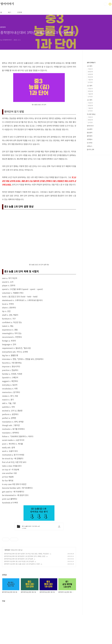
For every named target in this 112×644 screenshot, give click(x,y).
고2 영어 (90, 86)
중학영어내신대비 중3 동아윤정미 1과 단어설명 (19, 588)
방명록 (20, 12)
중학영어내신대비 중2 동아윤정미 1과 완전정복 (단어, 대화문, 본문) (25, 585)
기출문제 (90, 80)
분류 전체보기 (91, 63)
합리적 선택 (90, 149)
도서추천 (90, 143)
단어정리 (90, 82)
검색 (105, 4)
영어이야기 (7, 4)
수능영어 (90, 129)
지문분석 (90, 69)
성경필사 (90, 139)
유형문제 (90, 74)
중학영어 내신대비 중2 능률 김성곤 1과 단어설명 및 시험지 (22, 593)
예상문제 (90, 77)
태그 (10, 12)
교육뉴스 (90, 146)
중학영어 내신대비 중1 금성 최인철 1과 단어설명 (19, 590)
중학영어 (7, 579)
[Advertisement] (39, 547)
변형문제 (90, 72)
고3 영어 (90, 66)
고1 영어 (90, 100)
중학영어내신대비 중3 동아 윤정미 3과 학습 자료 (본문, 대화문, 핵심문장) (27, 582)
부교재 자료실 (91, 114)
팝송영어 (90, 133)
